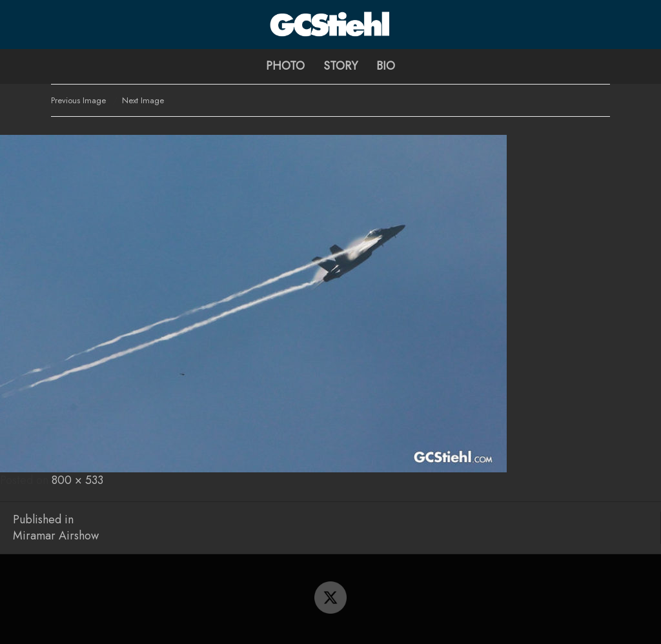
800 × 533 (77, 480)
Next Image (143, 100)
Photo (285, 66)
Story (341, 66)
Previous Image (78, 100)
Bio (386, 66)
